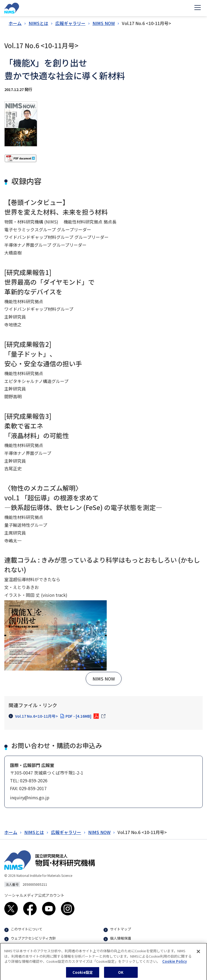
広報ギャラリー (70, 23)
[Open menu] (198, 8)
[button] (104, 679)
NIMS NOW (104, 23)
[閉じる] (198, 954)
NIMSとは (38, 23)
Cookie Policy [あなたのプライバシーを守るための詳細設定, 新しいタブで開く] (175, 964)
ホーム (15, 23)
